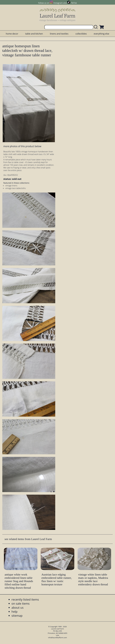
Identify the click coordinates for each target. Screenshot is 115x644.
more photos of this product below (22, 146)
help (14, 612)
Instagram (58, 3)
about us (17, 607)
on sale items (21, 603)
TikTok (74, 3)
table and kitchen (34, 34)
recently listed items (25, 599)
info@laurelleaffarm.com (58, 638)
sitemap (17, 616)
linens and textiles (59, 34)
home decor (12, 34)
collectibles (81, 34)
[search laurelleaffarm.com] (96, 27)
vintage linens (11, 186)
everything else (101, 34)
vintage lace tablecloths (15, 188)
